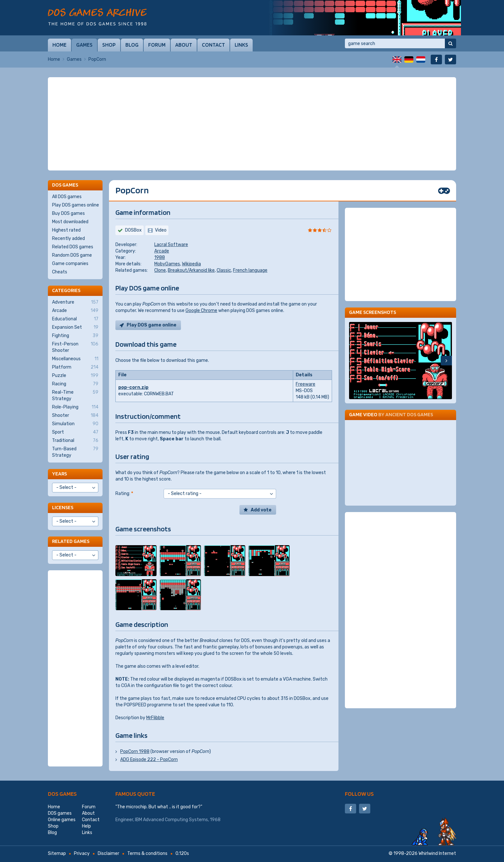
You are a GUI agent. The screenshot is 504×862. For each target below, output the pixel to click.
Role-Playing (75, 407)
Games (84, 45)
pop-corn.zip (133, 387)
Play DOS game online (152, 325)
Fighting (75, 336)
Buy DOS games (68, 213)
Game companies (70, 264)
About (184, 45)
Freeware (306, 384)
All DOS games (67, 197)
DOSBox (133, 230)
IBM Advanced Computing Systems (171, 820)
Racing (75, 384)
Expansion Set (75, 327)
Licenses (63, 507)
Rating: (124, 494)
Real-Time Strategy (75, 395)
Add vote (261, 510)
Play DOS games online (76, 205)
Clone (160, 270)
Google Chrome (201, 311)
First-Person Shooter (75, 347)
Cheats (60, 272)
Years (59, 474)
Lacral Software (171, 245)
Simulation (75, 424)
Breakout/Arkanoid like (191, 270)
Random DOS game (72, 255)
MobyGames (167, 264)
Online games (62, 820)
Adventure (75, 302)
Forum (157, 45)
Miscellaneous (75, 359)
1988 (160, 257)
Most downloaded (70, 222)
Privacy (82, 853)
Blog (132, 45)
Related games (71, 541)
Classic (224, 270)
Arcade (162, 251)
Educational (75, 319)
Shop (109, 45)
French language (250, 270)
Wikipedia (191, 264)
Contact (213, 45)
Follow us (359, 794)
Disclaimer (108, 853)
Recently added (68, 238)
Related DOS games (73, 247)
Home (59, 45)
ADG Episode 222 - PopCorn (149, 760)
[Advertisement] (252, 124)
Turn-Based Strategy (75, 452)
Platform (75, 367)
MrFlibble (155, 718)
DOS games (62, 794)
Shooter (75, 416)
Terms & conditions (147, 853)
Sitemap (57, 853)
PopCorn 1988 (135, 752)
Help (86, 826)
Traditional (75, 441)
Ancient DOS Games (409, 414)
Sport (75, 432)
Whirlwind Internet (437, 853)
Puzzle (75, 376)
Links (241, 45)
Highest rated (66, 230)
